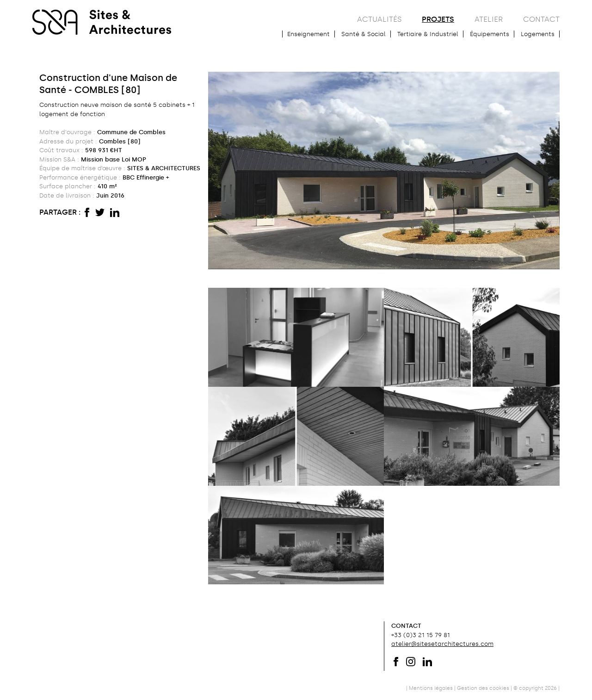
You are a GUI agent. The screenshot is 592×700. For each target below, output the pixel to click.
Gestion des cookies (483, 688)
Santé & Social (364, 34)
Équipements (490, 34)
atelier (489, 19)
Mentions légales (431, 688)
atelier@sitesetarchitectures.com (442, 644)
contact (541, 19)
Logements (538, 34)
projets (438, 19)
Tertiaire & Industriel (428, 34)
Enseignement (308, 34)
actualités (379, 19)
